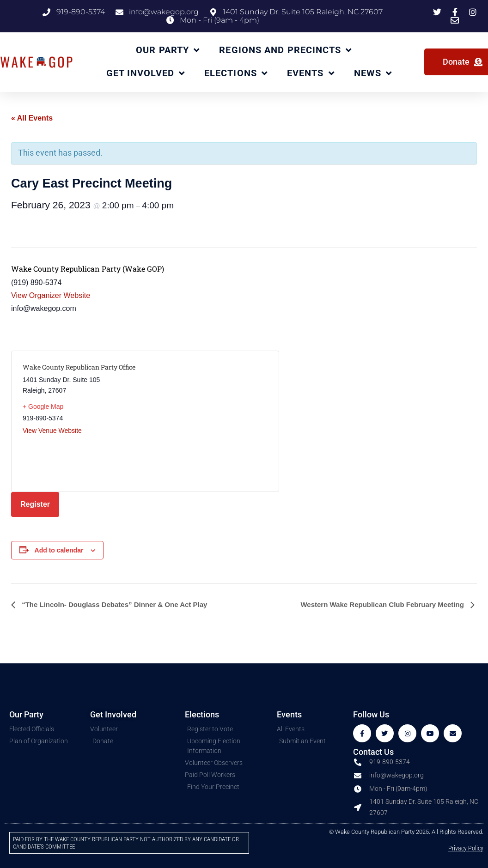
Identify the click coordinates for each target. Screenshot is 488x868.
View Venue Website (52, 431)
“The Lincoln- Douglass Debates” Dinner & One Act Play (113, 604)
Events (311, 73)
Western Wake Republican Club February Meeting (383, 604)
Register (35, 504)
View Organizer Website (51, 295)
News (373, 73)
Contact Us (373, 752)
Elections (236, 73)
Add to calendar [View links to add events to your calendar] (59, 550)
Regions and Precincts (285, 50)
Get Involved (146, 73)
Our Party (168, 50)
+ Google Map (43, 407)
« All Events (32, 118)
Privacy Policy (466, 848)
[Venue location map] (206, 421)
